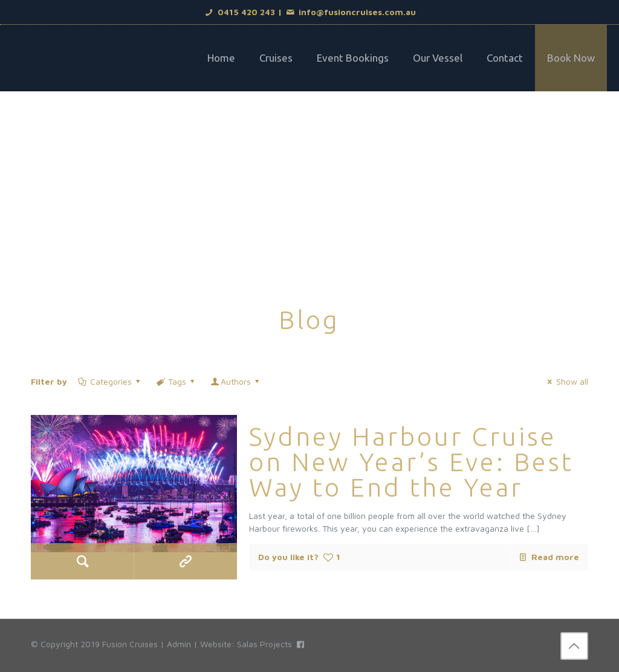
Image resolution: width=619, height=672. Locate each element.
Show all (566, 381)
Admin (179, 644)
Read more (555, 557)
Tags (177, 381)
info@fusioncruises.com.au (351, 12)
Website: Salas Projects (246, 644)
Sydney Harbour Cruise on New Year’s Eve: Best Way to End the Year (411, 462)
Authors (236, 381)
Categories (110, 381)
